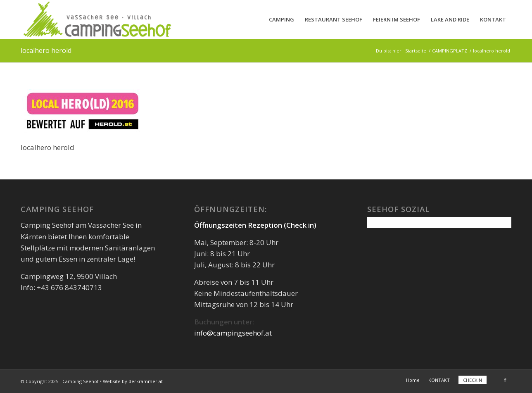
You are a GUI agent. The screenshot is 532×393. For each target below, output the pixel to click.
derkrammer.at (146, 381)
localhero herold (46, 50)
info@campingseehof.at (233, 333)
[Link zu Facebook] (505, 380)
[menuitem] (281, 20)
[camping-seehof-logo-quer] (97, 20)
